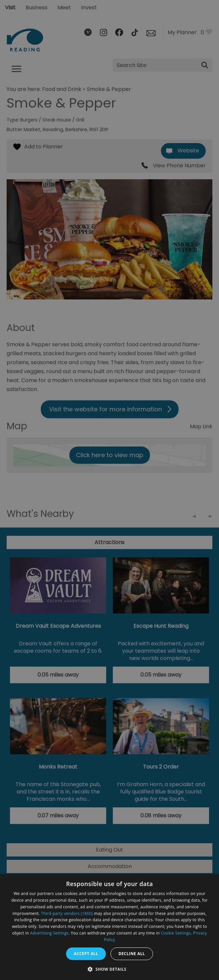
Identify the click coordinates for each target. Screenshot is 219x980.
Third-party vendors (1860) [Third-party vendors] (67, 913)
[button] (110, 969)
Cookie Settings (176, 933)
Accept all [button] (86, 954)
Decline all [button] (132, 954)
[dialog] (110, 927)
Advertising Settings (49, 933)
